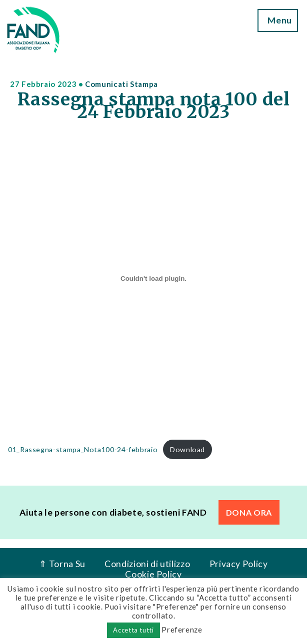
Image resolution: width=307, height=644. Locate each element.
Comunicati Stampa (121, 84)
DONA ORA (249, 512)
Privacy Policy (239, 564)
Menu (278, 20)
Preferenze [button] (182, 630)
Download (187, 449)
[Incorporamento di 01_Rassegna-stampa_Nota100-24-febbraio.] (153, 279)
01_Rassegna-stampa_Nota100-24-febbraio (83, 449)
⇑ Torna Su (62, 564)
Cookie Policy (153, 574)
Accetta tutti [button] (133, 630)
